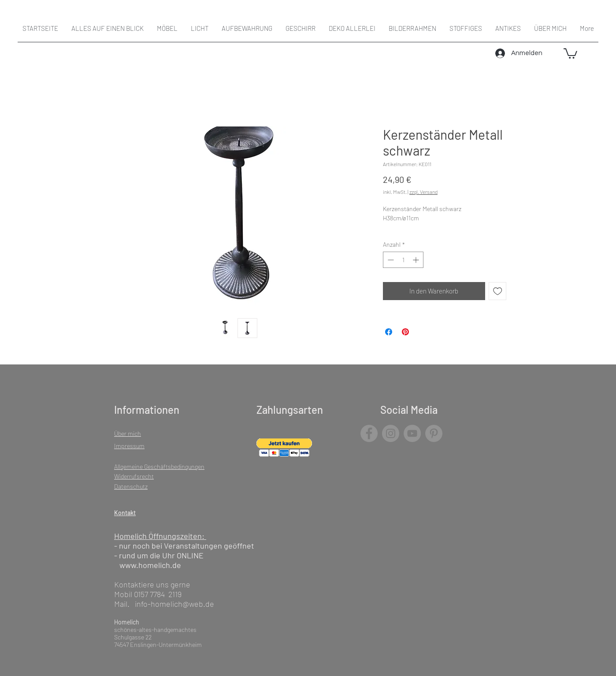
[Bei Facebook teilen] (389, 332)
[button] (570, 53)
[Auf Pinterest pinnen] (405, 332)
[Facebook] (369, 433)
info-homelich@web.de (174, 604)
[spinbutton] (403, 260)
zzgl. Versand (423, 192)
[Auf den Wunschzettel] (498, 291)
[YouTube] (412, 433)
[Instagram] (391, 433)
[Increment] (417, 260)
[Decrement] (390, 260)
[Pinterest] (434, 433)
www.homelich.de (150, 565)
